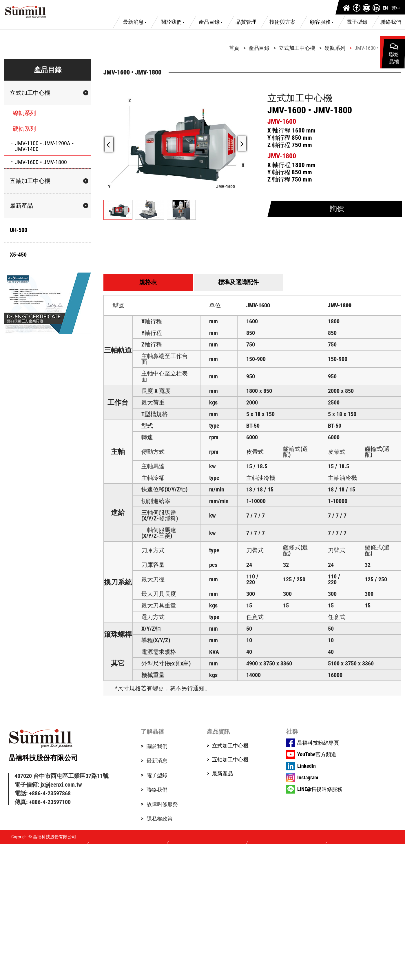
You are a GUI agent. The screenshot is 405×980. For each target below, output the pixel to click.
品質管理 (246, 22)
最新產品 (21, 206)
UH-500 (19, 230)
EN (385, 8)
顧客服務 (322, 22)
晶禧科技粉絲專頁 (318, 743)
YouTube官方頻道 (317, 754)
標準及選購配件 (238, 282)
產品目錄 (211, 22)
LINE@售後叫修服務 (320, 789)
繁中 (396, 8)
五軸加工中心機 (30, 181)
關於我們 (173, 22)
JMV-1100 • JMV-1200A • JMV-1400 (44, 146)
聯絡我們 (391, 22)
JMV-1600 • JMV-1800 (41, 162)
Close (6, 846)
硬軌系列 (24, 129)
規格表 (148, 282)
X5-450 (18, 255)
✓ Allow (9, 857)
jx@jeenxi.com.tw (61, 785)
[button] (242, 144)
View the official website (54, 893)
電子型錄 (357, 22)
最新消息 (135, 22)
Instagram (308, 778)
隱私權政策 (160, 819)
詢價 (337, 209)
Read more (13, 893)
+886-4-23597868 (50, 793)
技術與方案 (282, 22)
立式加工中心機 (30, 93)
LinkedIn (307, 766)
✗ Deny (8, 862)
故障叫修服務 (162, 804)
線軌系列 (24, 113)
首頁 (234, 48)
